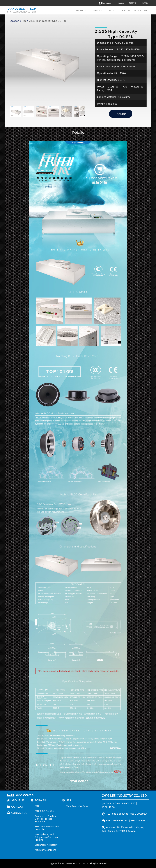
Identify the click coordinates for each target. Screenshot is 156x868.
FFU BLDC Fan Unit (45, 811)
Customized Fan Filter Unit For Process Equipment (46, 819)
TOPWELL (95, 10)
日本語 (145, 3)
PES (111, 10)
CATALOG (125, 10)
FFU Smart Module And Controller (47, 828)
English (121, 3)
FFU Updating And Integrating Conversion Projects (47, 837)
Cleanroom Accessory (46, 845)
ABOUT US (81, 10)
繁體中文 (133, 3)
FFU (24, 21)
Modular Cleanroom (45, 850)
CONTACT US (140, 10)
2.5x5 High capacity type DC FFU (48, 21)
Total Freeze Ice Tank (77, 806)
